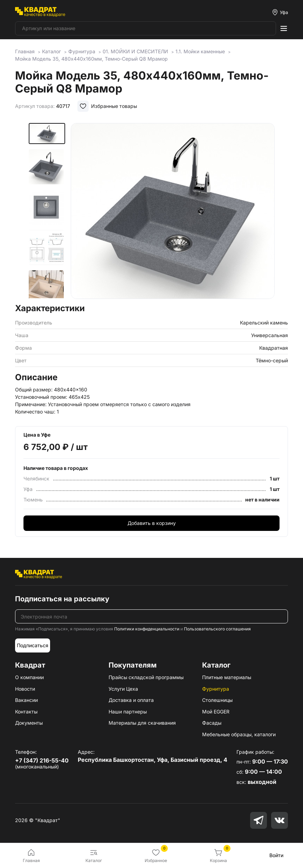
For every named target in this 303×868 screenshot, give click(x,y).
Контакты (26, 712)
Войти (276, 855)
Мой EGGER (216, 712)
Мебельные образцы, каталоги (239, 734)
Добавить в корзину (152, 523)
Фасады (212, 723)
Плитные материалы (227, 677)
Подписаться (33, 645)
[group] (173, 211)
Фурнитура (216, 689)
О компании (29, 677)
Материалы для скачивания (142, 723)
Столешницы (217, 700)
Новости (25, 689)
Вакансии (26, 700)
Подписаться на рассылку (62, 599)
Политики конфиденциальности (147, 629)
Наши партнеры (128, 712)
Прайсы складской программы (146, 677)
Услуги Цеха (123, 689)
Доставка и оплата (131, 700)
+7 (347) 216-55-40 (42, 760)
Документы (29, 723)
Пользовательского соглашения (217, 629)
